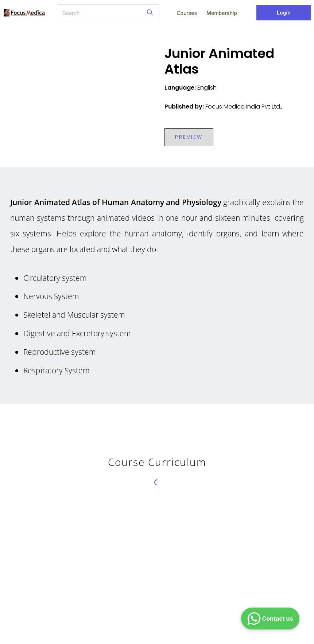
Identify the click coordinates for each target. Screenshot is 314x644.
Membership (222, 13)
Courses (187, 13)
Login (284, 13)
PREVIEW (189, 137)
